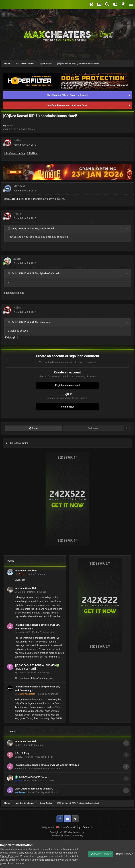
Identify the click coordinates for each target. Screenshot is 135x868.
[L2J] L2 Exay (22, 753)
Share (33, 428)
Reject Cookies (124, 854)
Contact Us (88, 827)
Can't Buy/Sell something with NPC (34, 789)
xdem (17, 259)
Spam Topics (28, 129)
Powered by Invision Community (68, 836)
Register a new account (67, 385)
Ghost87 (19, 757)
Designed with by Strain (54, 827)
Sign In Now (67, 407)
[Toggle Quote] (9, 228)
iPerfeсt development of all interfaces (67, 105)
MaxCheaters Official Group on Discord (68, 95)
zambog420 (24, 632)
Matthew (19, 186)
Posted (25, 145)
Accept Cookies (101, 854)
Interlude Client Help (26, 571)
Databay (22, 672)
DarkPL (22, 592)
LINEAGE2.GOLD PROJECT (34, 777)
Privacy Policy (73, 827)
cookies (41, 856)
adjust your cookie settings (39, 860)
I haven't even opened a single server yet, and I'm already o (47, 765)
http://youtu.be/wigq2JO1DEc (21, 153)
